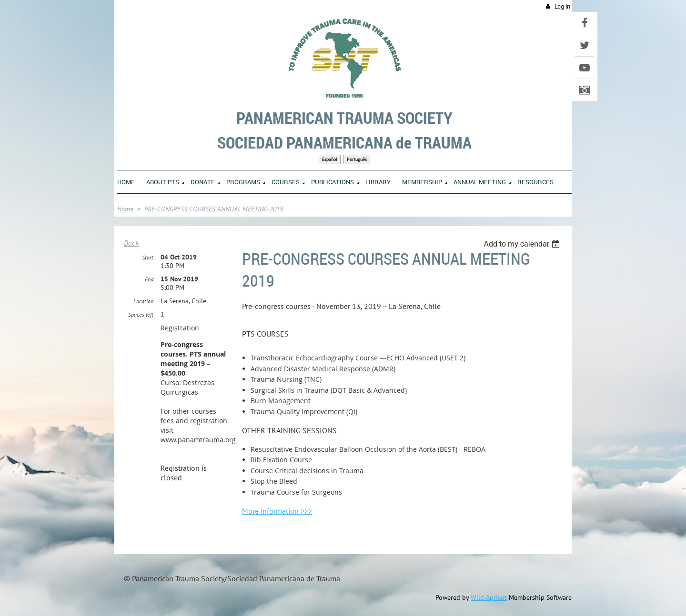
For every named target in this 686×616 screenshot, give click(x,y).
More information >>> (277, 511)
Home (125, 209)
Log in (562, 6)
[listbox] (523, 244)
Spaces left (141, 314)
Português (357, 159)
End (149, 279)
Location (143, 301)
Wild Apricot (489, 597)
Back (131, 243)
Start (148, 257)
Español (330, 159)
